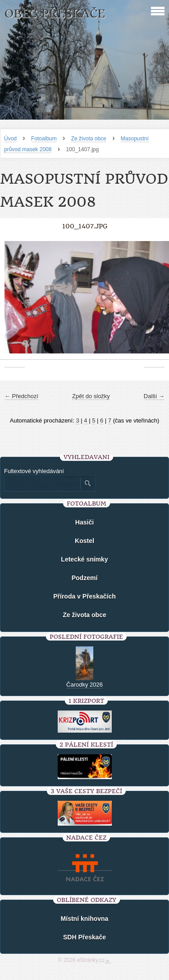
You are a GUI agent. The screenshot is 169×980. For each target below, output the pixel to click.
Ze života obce (89, 139)
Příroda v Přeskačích (84, 596)
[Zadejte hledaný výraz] (42, 483)
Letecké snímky (84, 559)
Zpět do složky (91, 396)
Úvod (10, 139)
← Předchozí (21, 396)
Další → (154, 396)
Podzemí (85, 578)
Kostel (84, 541)
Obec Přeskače (55, 14)
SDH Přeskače (84, 937)
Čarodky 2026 (84, 685)
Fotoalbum (44, 139)
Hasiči (84, 522)
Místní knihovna (85, 919)
